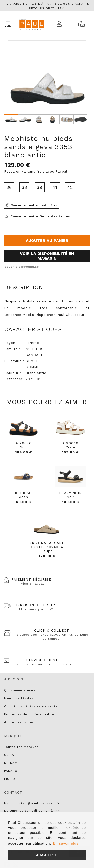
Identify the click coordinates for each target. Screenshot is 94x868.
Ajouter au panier (47, 240)
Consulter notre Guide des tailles (38, 216)
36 (9, 187)
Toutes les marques (21, 747)
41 (55, 187)
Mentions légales (19, 698)
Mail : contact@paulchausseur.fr (32, 803)
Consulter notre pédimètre (32, 205)
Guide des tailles (19, 722)
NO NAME (12, 763)
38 (24, 187)
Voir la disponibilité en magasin (47, 256)
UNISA (9, 755)
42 (70, 187)
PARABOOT (13, 771)
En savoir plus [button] (66, 843)
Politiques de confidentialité (29, 714)
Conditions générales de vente (31, 706)
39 (39, 187)
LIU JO (10, 779)
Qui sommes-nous (20, 690)
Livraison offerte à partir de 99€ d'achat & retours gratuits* (48, 6)
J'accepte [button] (47, 855)
